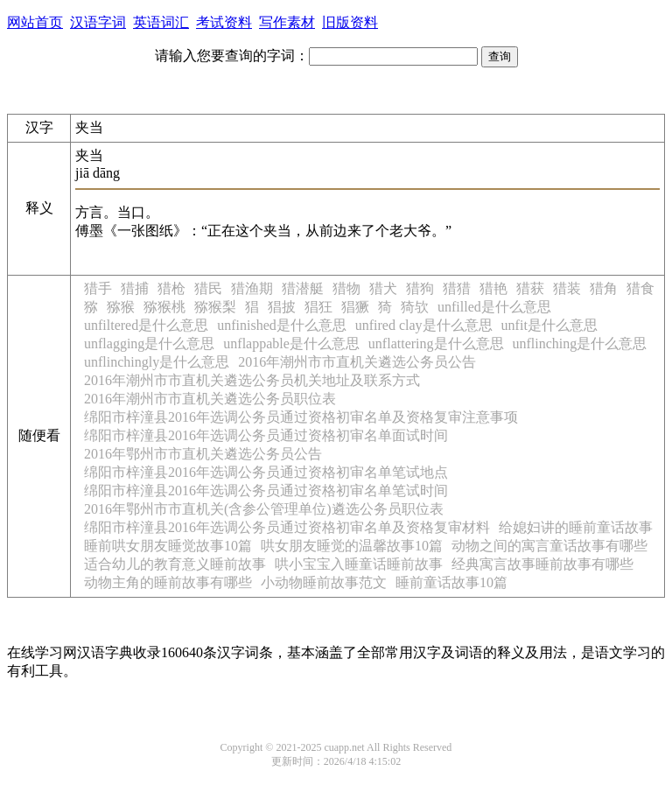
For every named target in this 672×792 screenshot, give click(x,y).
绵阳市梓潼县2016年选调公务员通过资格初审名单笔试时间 (266, 491)
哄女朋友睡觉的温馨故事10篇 (352, 546)
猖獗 (355, 307)
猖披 (282, 307)
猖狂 (318, 307)
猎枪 (171, 288)
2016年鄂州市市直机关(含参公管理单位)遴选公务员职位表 (264, 509)
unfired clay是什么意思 (424, 325)
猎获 (530, 288)
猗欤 (415, 307)
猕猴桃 (164, 307)
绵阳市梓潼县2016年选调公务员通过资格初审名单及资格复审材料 (287, 527)
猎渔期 (252, 288)
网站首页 (35, 22)
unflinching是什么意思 (580, 343)
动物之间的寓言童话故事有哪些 (549, 546)
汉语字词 (98, 22)
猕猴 (121, 307)
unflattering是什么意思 (436, 343)
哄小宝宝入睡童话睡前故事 (359, 564)
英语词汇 (161, 22)
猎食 (640, 288)
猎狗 (420, 288)
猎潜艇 (303, 288)
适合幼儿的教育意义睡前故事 (175, 564)
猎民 (208, 288)
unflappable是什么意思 (291, 343)
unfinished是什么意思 (282, 325)
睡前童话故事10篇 (451, 582)
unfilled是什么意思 (494, 307)
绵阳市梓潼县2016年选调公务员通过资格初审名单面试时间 (266, 435)
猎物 (346, 288)
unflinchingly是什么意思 (157, 362)
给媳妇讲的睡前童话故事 (576, 527)
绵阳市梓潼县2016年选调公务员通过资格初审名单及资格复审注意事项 (301, 417)
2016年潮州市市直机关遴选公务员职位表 (210, 399)
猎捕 (135, 288)
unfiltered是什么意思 (146, 325)
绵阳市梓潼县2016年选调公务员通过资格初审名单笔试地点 (266, 472)
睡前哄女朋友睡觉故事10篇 (168, 546)
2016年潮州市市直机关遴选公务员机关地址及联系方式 (252, 380)
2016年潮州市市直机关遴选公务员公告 (357, 362)
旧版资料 (350, 22)
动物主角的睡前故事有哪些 (168, 582)
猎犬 (383, 288)
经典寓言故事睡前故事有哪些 (542, 564)
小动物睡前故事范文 (324, 582)
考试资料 (224, 22)
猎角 (604, 288)
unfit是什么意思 (549, 325)
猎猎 (457, 288)
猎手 (98, 288)
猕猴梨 (215, 307)
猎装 (567, 288)
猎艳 (493, 288)
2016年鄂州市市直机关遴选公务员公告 (203, 454)
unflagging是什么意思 (149, 343)
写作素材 (287, 22)
